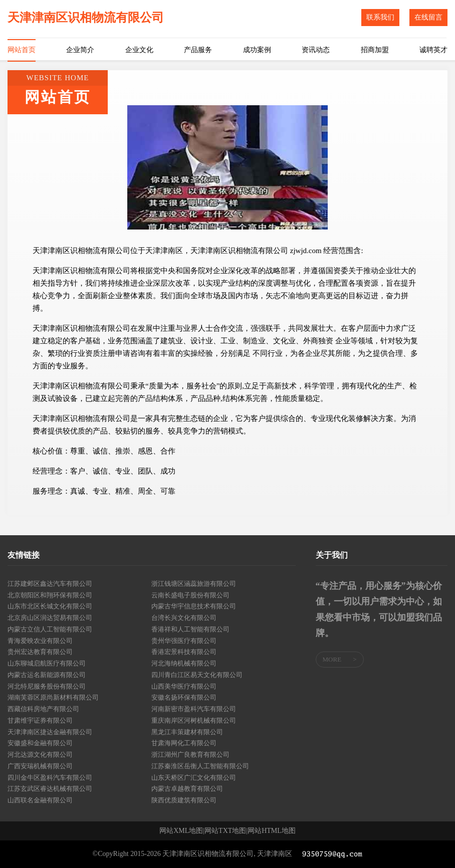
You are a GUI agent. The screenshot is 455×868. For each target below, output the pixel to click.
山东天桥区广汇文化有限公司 (194, 778)
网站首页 (22, 50)
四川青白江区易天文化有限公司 (197, 675)
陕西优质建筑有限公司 (184, 800)
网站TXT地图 (225, 831)
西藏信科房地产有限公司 (43, 709)
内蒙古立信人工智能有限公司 (50, 629)
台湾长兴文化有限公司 (184, 618)
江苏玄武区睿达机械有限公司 (50, 789)
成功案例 (257, 50)
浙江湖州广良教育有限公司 (190, 754)
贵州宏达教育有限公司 (40, 652)
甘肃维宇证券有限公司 (40, 720)
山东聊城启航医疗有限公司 (47, 663)
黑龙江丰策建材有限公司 (187, 732)
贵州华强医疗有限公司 (184, 641)
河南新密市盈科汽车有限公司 (194, 709)
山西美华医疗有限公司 (184, 686)
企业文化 (139, 50)
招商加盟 (375, 50)
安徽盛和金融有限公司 (40, 743)
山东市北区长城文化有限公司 (50, 606)
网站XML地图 (181, 831)
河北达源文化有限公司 (40, 754)
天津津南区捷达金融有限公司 (50, 732)
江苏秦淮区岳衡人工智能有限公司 (200, 766)
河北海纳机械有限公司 (184, 663)
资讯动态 (316, 50)
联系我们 (380, 17)
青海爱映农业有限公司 (40, 641)
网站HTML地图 (272, 831)
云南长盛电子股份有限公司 (190, 595)
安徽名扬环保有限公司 (184, 697)
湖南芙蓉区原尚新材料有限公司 (53, 697)
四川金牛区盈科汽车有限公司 (50, 778)
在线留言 (428, 17)
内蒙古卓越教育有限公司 (187, 789)
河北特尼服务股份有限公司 (47, 686)
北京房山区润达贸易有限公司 (50, 618)
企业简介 (80, 50)
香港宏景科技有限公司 (184, 652)
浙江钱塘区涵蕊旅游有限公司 (194, 584)
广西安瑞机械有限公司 (40, 766)
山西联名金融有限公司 (40, 800)
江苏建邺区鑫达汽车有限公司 (50, 584)
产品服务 (198, 50)
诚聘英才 (433, 50)
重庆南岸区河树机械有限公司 (194, 720)
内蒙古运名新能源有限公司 (47, 675)
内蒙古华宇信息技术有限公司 (194, 606)
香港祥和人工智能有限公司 (190, 629)
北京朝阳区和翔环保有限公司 (50, 595)
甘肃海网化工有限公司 (184, 743)
